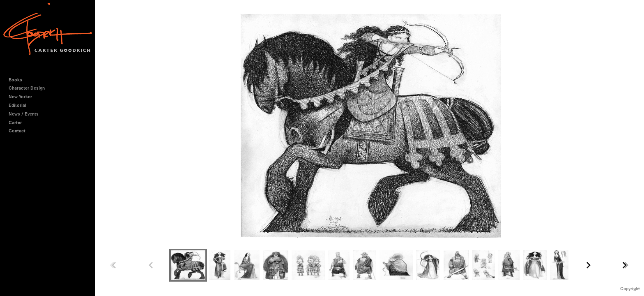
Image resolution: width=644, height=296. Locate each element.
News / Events (24, 114)
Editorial (17, 105)
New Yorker (20, 97)
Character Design (30, 88)
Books (18, 80)
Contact (17, 131)
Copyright (630, 289)
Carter (15, 123)
